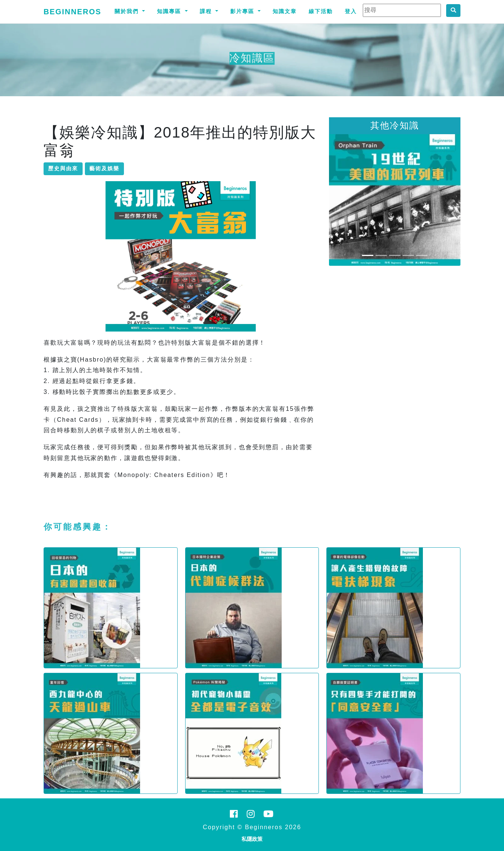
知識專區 (170, 11)
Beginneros (72, 12)
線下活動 (321, 11)
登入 (351, 11)
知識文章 (285, 11)
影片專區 (243, 11)
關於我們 (128, 11)
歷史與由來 (63, 168)
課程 (207, 11)
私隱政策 (252, 839)
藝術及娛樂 (104, 168)
